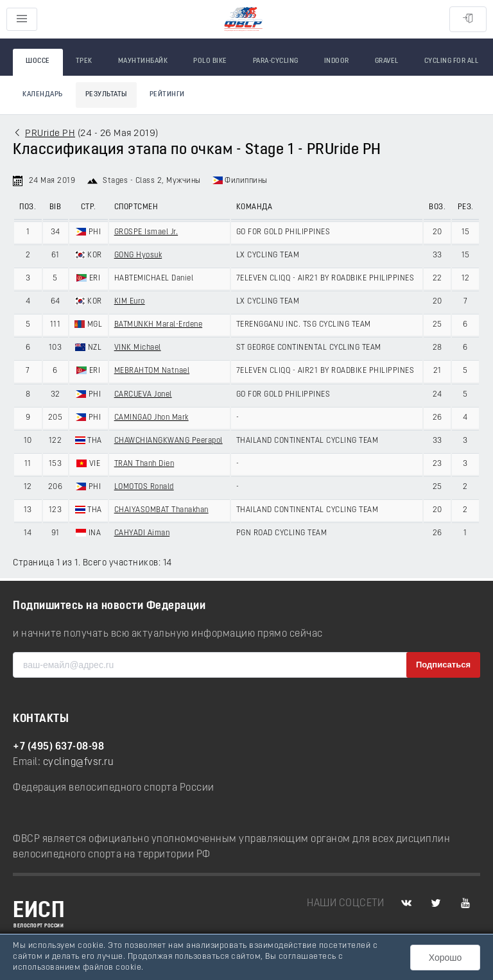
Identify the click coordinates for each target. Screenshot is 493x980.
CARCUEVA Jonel (143, 395)
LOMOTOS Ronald (144, 487)
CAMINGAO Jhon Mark (151, 418)
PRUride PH (50, 134)
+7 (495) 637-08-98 (58, 747)
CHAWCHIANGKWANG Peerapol (169, 441)
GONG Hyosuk (138, 255)
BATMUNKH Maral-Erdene (159, 325)
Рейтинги (167, 95)
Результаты (106, 95)
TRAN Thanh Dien (144, 464)
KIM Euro (130, 302)
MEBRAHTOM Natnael (152, 371)
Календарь (43, 95)
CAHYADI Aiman (142, 533)
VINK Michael (138, 348)
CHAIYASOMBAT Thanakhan (161, 510)
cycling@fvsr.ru (79, 762)
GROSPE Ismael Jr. (146, 232)
